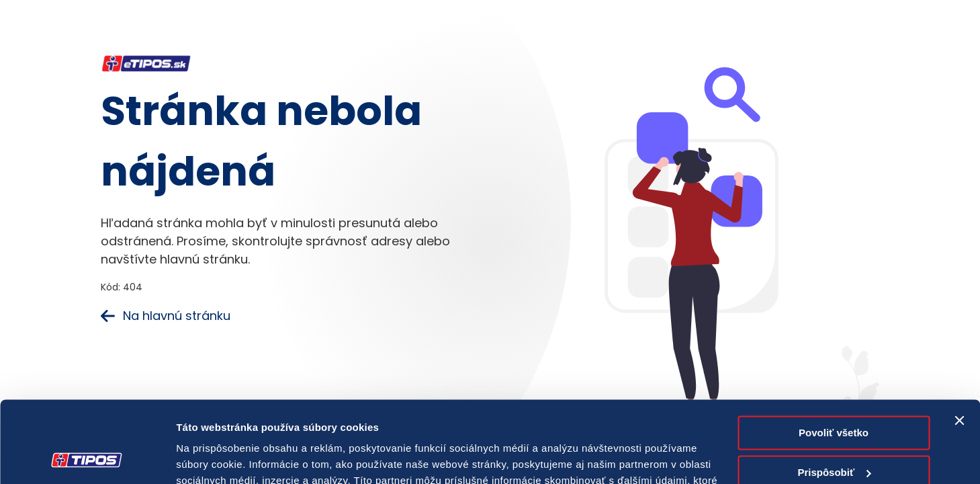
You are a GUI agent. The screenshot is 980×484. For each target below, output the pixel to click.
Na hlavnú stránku (166, 316)
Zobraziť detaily (214, 457)
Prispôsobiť (834, 396)
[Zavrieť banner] (959, 344)
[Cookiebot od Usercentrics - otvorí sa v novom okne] (87, 458)
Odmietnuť (833, 435)
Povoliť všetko (834, 357)
